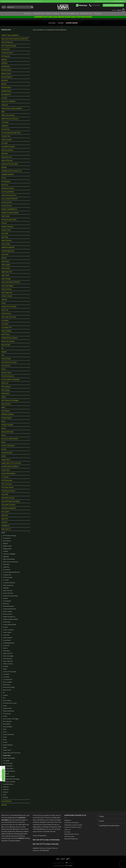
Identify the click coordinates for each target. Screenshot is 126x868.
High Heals (5, 275)
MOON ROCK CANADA (9, 338)
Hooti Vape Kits (7, 293)
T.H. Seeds (5, 477)
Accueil (52, 23)
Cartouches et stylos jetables (12, 108)
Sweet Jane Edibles (8, 473)
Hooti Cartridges (7, 286)
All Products (6, 56)
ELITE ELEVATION (8, 192)
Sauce (4, 435)
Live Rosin (5, 324)
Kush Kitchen (6, 314)
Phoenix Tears (6, 373)
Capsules (5, 105)
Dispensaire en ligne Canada (73, 825)
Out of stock (6, 366)
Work (61, 23)
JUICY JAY (5, 310)
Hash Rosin (5, 261)
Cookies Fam (6, 136)
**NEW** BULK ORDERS (68, 14)
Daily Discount (7, 157)
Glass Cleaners (6, 240)
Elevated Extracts (8, 188)
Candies (4, 98)
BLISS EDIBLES (7, 77)
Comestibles (6, 181)
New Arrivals (6, 345)
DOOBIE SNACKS (7, 174)
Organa (4, 352)
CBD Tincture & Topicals (10, 119)
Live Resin (5, 320)
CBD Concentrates (8, 115)
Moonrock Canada (8, 341)
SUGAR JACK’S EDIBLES (10, 467)
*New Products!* (39, 14)
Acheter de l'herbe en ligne (73, 827)
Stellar (4, 456)
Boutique (28, 14)
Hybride (4, 300)
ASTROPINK (56, 14)
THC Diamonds (7, 480)
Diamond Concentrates (10, 164)
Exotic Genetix (7, 202)
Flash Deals (5, 216)
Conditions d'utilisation (72, 823)
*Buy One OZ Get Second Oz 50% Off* (15, 39)
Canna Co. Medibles (8, 101)
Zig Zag (5, 797)
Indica (4, 303)
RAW (3, 407)
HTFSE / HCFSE (7, 296)
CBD (3, 112)
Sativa (3, 428)
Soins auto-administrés (10, 439)
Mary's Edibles (6, 331)
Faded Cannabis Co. (9, 617)
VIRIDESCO (5, 526)
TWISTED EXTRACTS (9, 508)
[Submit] (32, 7)
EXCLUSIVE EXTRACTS (9, 199)
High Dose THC (7, 272)
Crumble (4, 143)
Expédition (68, 820)
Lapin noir (67, 830)
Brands (4, 84)
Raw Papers (6, 411)
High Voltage (6, 279)
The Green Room (7, 487)
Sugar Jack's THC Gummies (11, 463)
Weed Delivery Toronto (72, 834)
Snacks (4, 449)
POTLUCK (5, 383)
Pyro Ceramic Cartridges (10, 400)
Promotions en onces (9, 362)
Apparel (4, 60)
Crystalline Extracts (8, 147)
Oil (2, 348)
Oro (3, 355)
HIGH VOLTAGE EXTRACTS (11, 282)
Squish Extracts (7, 453)
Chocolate (5, 122)
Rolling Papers (7, 418)
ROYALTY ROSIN (7, 425)
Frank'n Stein (6, 230)
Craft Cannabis (7, 140)
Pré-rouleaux (6, 387)
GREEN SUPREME (8, 247)
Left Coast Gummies (9, 317)
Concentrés (6, 129)
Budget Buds (6, 91)
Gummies (5, 254)
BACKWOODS (6, 70)
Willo (5, 795)
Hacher (4, 258)
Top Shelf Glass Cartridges (11, 501)
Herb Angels (6, 265)
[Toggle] (29, 53)
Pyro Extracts (6, 404)
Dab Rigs (5, 153)
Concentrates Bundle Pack (11, 133)
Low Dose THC (7, 327)
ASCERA (4, 63)
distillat (4, 167)
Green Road (6, 244)
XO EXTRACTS (6, 801)
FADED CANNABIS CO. (9, 209)
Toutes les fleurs (7, 53)
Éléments (5, 185)
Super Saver (6, 470)
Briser (3, 442)
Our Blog (67, 832)
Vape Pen (5, 519)
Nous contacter (58, 863)
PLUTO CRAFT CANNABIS (10, 380)
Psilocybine (5, 393)
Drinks (4, 178)
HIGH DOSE (6, 268)
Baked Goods (6, 74)
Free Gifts (5, 234)
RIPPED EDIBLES (8, 414)
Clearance (5, 126)
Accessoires (6, 49)
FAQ (77, 14)
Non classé (5, 512)
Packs (3, 369)
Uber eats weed (69, 836)
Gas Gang (5, 237)
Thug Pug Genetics (8, 491)
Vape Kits (5, 515)
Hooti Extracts (6, 289)
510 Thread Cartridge (9, 46)
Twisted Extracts (8, 784)
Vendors (4, 522)
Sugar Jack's (6, 460)
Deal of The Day (7, 161)
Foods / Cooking (7, 227)
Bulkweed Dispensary (71, 839)
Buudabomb (6, 94)
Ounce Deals (6, 359)
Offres (49, 14)
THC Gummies (7, 484)
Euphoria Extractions (9, 195)
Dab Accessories (7, 150)
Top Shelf (5, 494)
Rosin (3, 421)
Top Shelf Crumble (8, 498)
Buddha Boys (6, 87)
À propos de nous (86, 14)
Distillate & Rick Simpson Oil (11, 171)
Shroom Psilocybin (8, 446)
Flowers (4, 223)
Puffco (4, 397)
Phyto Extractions (8, 376)
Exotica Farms (6, 206)
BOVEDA (5, 81)
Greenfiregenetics (8, 251)
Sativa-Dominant (7, 432)
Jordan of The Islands (9, 306)
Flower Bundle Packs (9, 220)
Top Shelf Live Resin (8, 505)
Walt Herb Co (6, 529)
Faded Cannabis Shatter (10, 213)
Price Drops (5, 390)
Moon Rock (5, 334)
